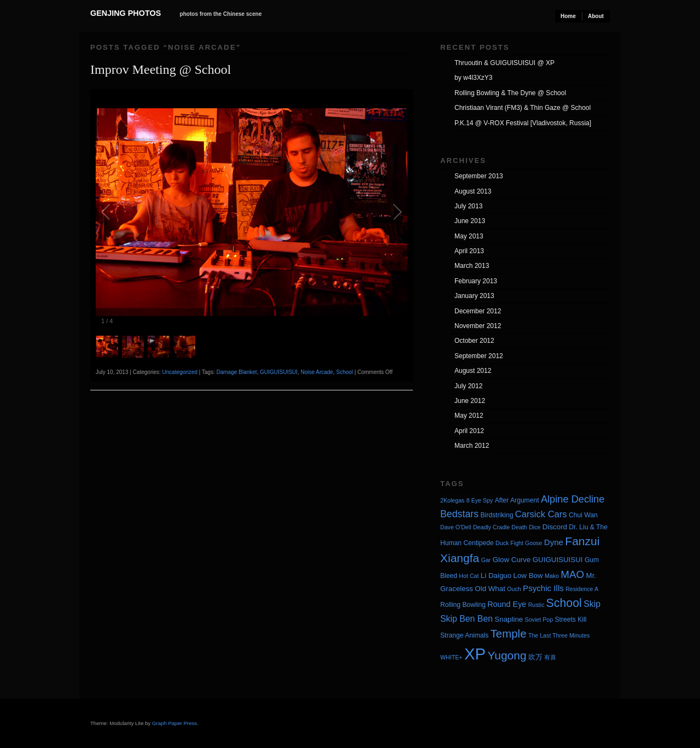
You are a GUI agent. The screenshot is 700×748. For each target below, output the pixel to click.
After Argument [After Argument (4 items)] (517, 500)
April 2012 (469, 431)
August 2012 (473, 371)
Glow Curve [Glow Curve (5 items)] (512, 560)
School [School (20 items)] (564, 603)
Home (568, 16)
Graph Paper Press (174, 723)
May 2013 (469, 236)
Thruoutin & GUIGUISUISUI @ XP (504, 63)
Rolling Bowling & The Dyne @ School (510, 93)
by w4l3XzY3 (473, 78)
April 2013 (469, 251)
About (596, 16)
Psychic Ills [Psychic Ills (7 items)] (543, 588)
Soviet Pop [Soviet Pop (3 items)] (539, 620)
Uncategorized (180, 372)
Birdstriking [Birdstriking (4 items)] (497, 515)
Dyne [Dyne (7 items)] (554, 542)
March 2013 (472, 266)
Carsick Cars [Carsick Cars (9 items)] (541, 514)
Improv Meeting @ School (161, 69)
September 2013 (479, 176)
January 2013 (474, 296)
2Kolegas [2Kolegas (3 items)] (452, 500)
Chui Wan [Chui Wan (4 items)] (583, 515)
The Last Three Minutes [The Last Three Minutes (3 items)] (559, 635)
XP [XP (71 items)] (475, 654)
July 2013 (468, 206)
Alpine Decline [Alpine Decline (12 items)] (573, 499)
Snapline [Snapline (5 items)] (509, 619)
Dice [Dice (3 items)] (535, 527)
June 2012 (470, 401)
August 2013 (473, 191)
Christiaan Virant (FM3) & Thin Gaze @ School (523, 108)
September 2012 (479, 356)
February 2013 (476, 281)
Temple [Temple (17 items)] (509, 633)
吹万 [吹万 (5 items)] (535, 657)
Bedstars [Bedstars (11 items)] (459, 514)
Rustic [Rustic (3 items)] (536, 605)
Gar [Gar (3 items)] (486, 560)
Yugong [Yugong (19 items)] (507, 655)
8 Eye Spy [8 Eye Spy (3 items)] (480, 500)
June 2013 (470, 221)
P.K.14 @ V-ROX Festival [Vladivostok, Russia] (523, 123)
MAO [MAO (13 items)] (572, 574)
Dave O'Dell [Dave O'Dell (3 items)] (456, 527)
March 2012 (472, 446)
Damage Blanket (237, 372)
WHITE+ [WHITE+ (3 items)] (451, 657)
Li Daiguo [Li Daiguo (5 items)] (496, 575)
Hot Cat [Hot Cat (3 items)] (469, 576)
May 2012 (469, 416)
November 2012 (478, 326)
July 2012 (468, 386)
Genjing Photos (126, 13)
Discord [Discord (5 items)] (555, 527)
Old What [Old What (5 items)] (490, 589)
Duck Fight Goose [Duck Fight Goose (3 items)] (519, 543)
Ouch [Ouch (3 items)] (514, 589)
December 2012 (478, 311)
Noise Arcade (317, 372)
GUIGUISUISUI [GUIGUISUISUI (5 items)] (558, 560)
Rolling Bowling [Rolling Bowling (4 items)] (463, 605)
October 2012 (474, 341)
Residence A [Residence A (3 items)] (582, 589)
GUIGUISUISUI (279, 372)
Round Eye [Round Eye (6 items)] (507, 604)
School (345, 372)
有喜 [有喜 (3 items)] (550, 657)
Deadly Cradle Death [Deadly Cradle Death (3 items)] (500, 527)
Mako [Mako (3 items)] (552, 576)
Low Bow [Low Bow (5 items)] (528, 575)
